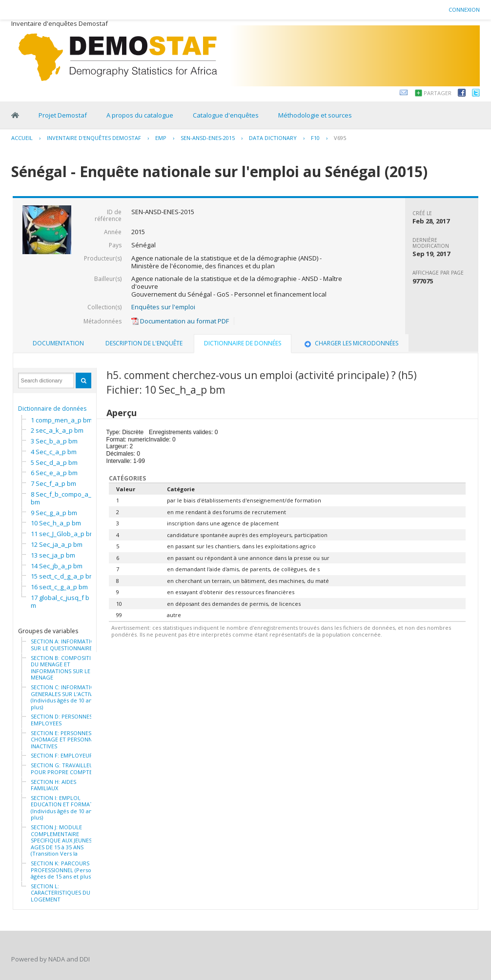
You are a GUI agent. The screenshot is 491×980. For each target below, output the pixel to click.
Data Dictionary (273, 138)
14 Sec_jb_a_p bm (57, 566)
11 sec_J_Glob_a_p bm (63, 534)
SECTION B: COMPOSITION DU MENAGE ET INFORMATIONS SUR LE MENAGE (65, 668)
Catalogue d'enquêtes (226, 115)
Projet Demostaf (63, 115)
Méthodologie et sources (315, 115)
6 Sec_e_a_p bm (54, 473)
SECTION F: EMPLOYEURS (63, 756)
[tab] (58, 343)
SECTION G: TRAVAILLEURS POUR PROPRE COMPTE (65, 769)
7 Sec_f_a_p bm (53, 483)
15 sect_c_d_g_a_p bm (63, 576)
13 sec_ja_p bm (53, 555)
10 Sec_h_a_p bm (56, 523)
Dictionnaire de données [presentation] (243, 343)
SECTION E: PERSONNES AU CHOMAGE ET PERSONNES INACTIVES (65, 740)
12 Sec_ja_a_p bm (57, 544)
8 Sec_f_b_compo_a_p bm (63, 498)
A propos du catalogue (140, 115)
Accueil (22, 138)
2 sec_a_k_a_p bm (57, 430)
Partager (438, 93)
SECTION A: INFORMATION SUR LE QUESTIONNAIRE (65, 645)
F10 (315, 138)
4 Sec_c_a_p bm (54, 452)
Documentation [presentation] (58, 343)
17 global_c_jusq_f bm (60, 601)
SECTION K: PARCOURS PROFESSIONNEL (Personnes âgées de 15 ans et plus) (67, 870)
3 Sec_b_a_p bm (54, 441)
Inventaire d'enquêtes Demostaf (94, 138)
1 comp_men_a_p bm (61, 420)
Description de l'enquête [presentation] (144, 343)
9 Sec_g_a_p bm (54, 513)
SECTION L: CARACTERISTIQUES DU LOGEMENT (61, 893)
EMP (161, 138)
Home (15, 115)
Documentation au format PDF (180, 321)
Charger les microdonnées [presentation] (350, 343)
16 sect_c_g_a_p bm (59, 587)
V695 (340, 138)
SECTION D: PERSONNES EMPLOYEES (61, 720)
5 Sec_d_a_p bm (54, 462)
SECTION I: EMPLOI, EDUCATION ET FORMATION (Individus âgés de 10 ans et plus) (67, 808)
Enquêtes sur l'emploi (163, 307)
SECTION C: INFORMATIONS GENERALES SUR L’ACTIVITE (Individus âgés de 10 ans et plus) (66, 697)
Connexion (464, 10)
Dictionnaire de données (52, 409)
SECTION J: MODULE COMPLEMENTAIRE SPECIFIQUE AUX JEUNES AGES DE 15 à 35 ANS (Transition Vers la (61, 840)
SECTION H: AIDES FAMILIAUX (53, 785)
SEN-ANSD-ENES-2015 (208, 138)
